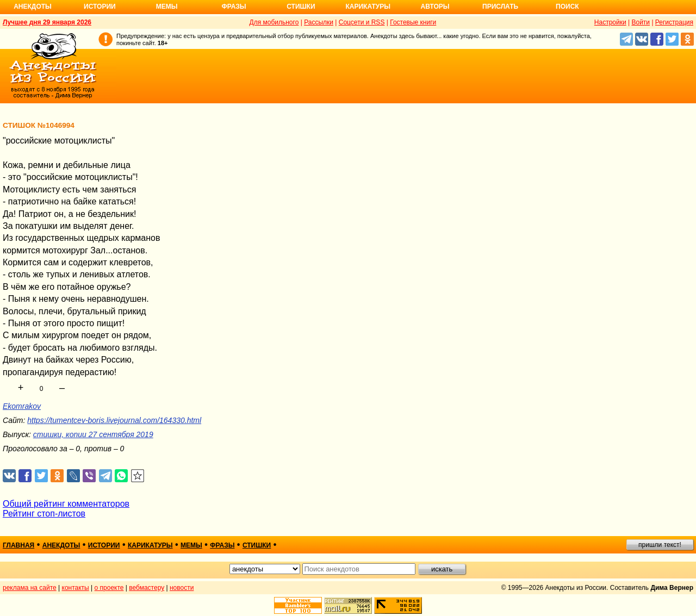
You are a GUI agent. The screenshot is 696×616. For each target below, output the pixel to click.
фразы (222, 545)
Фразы (234, 7)
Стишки (301, 7)
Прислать (500, 7)
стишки (257, 545)
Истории (100, 7)
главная (18, 545)
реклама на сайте (30, 588)
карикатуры (150, 545)
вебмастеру (147, 588)
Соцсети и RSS (362, 22)
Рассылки (319, 22)
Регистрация (674, 22)
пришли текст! (660, 545)
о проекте (109, 588)
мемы (191, 545)
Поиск (567, 7)
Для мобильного (274, 22)
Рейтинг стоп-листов (44, 514)
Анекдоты (33, 7)
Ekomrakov (22, 406)
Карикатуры (368, 7)
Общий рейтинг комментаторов (66, 504)
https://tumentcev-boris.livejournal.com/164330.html (114, 420)
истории (104, 545)
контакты (76, 588)
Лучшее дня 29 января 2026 (47, 22)
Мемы (167, 7)
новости (182, 588)
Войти (641, 22)
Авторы (435, 7)
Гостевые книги (413, 22)
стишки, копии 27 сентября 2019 (93, 434)
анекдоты (61, 545)
